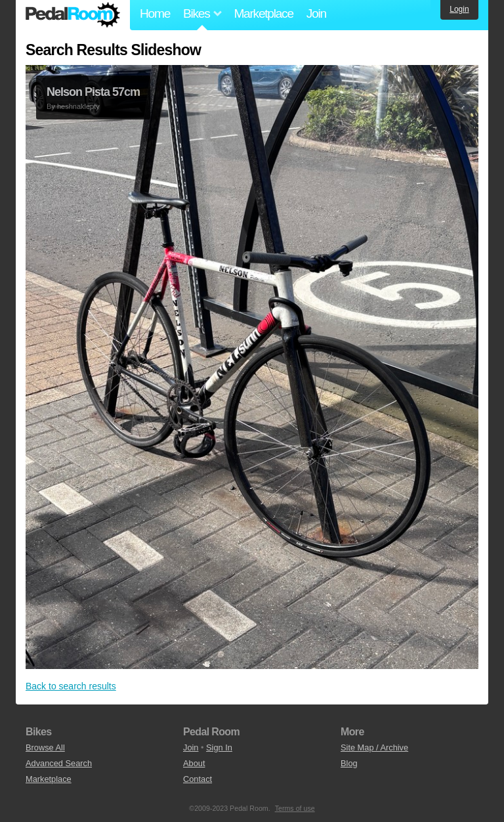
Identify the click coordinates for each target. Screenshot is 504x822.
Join (316, 13)
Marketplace (263, 13)
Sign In (219, 747)
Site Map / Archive (374, 747)
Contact (198, 779)
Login (459, 9)
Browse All (45, 747)
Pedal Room (73, 15)
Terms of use (295, 808)
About (194, 763)
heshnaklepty (78, 106)
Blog (349, 763)
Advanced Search (59, 763)
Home (155, 13)
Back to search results (71, 686)
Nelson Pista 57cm (93, 92)
